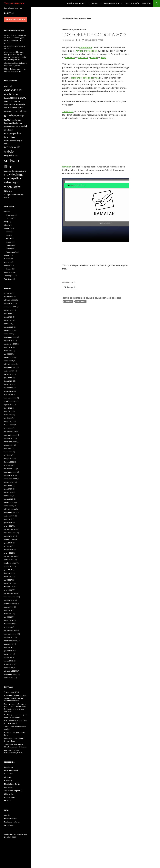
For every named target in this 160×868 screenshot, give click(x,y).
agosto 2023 (9, 374)
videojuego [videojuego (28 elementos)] (16, 174)
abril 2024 (8, 354)
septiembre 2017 (10, 563)
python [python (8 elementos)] (7, 143)
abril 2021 (8, 455)
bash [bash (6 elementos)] (6, 98)
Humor (7, 262)
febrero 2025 (9, 330)
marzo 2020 (9, 499)
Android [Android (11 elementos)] (8, 86)
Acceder (7, 815)
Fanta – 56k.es (10, 797)
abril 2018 (8, 546)
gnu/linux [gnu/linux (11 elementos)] (17, 115)
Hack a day (8, 781)
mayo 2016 (8, 614)
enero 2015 (9, 668)
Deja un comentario (94, 40)
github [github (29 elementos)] (8, 115)
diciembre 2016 (10, 593)
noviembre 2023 (10, 367)
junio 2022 (8, 411)
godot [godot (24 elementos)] (8, 119)
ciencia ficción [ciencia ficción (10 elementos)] (10, 101)
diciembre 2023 (10, 364)
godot (117, 298)
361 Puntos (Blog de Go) (13, 791)
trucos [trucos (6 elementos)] (18, 171)
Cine (7, 235)
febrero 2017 (9, 587)
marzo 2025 (9, 327)
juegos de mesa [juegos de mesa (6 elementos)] (10, 126)
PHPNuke (70, 57)
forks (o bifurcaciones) (87, 51)
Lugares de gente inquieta (112, 3)
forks (90, 298)
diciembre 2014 (10, 671)
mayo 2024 (8, 351)
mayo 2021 (8, 452)
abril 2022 (8, 418)
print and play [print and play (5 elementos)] (18, 141)
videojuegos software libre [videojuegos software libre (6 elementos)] (14, 195)
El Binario (8, 777)
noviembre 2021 (10, 435)
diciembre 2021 (10, 432)
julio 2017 (8, 570)
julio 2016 (8, 610)
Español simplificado (76, 3)
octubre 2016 (9, 600)
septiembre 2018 (10, 539)
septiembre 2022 (10, 401)
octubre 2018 (9, 536)
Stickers (10, 218)
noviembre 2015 (10, 634)
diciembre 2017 (10, 556)
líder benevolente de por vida (85, 78)
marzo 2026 (9, 297)
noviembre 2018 (10, 533)
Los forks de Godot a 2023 (94, 34)
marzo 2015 (9, 661)
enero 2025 (9, 334)
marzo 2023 (9, 388)
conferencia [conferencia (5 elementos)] (8, 104)
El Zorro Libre (9, 794)
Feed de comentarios (12, 822)
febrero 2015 (9, 664)
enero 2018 (9, 553)
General (7, 259)
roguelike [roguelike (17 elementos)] (9, 155)
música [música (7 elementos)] (7, 141)
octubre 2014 (9, 678)
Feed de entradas (10, 818)
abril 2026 (8, 293)
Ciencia (7, 225)
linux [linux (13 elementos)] (18, 126)
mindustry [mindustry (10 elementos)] (9, 130)
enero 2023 (9, 394)
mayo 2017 (8, 577)
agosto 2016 (9, 607)
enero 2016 (9, 627)
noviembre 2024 (10, 337)
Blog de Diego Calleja (12, 784)
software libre (86, 47)
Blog (6, 222)
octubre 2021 (9, 438)
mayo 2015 (8, 654)
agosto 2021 (9, 445)
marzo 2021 (9, 459)
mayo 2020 (8, 492)
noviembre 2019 (10, 512)
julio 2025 (8, 314)
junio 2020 (8, 489)
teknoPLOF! (9, 774)
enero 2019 (9, 526)
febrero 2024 (9, 357)
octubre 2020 (9, 475)
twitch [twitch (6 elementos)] (7, 175)
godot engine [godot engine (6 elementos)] (16, 120)
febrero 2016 (9, 624)
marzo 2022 (9, 421)
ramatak (68, 301)
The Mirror (68, 111)
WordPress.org (10, 825)
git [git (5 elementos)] (26, 111)
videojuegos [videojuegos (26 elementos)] (11, 182)
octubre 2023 (9, 371)
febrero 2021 (9, 462)
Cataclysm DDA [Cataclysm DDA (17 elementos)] (17, 98)
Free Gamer (9, 767)
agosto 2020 (9, 482)
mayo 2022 (8, 415)
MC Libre (8, 801)
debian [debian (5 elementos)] (18, 107)
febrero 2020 (9, 502)
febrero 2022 (9, 425)
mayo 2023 (8, 384)
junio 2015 (8, 651)
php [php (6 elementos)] (11, 140)
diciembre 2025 (10, 300)
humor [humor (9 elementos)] (19, 123)
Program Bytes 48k (11, 770)
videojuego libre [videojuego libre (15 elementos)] (13, 178)
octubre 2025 (9, 303)
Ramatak (67, 167)
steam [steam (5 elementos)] (14, 171)
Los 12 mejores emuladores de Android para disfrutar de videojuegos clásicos (15, 698)
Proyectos (147, 3)
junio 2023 (8, 381)
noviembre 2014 (10, 674)
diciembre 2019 (10, 509)
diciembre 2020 (10, 469)
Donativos (93, 3)
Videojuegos (80, 30)
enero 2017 (9, 590)
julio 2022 (8, 408)
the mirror (81, 301)
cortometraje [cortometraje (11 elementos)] (19, 104)
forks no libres (103, 298)
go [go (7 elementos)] (23, 116)
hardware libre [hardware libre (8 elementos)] (10, 123)
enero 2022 (9, 428)
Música (8, 249)
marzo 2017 (9, 583)
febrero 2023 (9, 391)
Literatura (9, 245)
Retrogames (9, 272)
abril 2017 (8, 580)
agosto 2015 (9, 644)
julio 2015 (8, 647)
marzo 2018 (9, 550)
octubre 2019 (9, 516)
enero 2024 (9, 361)
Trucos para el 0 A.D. (12, 692)
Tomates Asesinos (14, 3)
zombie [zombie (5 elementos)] (7, 197)
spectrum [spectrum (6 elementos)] (8, 171)
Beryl (104, 57)
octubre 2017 (9, 560)
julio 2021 (8, 448)
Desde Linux (9, 787)
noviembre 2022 (10, 398)
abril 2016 (8, 617)
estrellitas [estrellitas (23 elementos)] (19, 111)
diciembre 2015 (10, 630)
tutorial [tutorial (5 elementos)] (24, 171)
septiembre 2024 (10, 344)
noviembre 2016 (10, 597)
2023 (66, 298)
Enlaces (8, 269)
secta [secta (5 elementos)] (16, 156)
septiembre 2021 (10, 442)
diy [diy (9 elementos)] (22, 107)
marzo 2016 (9, 620)
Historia (9, 238)
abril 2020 (8, 496)
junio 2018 (8, 543)
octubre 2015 (9, 637)
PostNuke (83, 57)
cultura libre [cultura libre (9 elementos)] (10, 107)
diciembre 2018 (10, 529)
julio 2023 (8, 378)
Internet (7, 265)
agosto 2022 (9, 405)
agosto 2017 (9, 566)
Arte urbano (10, 215)
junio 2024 (8, 347)
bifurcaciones (78, 298)
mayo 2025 (8, 320)
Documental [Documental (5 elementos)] (8, 111)
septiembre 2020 (10, 479)
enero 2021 (9, 465)
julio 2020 (8, 485)
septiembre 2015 (10, 641)
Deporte (7, 255)
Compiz (94, 57)
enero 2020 (9, 506)
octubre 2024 (9, 340)
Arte (6, 212)
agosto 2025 (9, 310)
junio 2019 (8, 523)
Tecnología (68, 30)
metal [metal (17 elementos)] (24, 126)
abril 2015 (8, 657)
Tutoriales (8, 279)
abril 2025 (8, 324)
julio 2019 (8, 519)
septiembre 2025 (10, 307)
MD (79, 40)
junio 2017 (8, 573)
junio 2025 (8, 317)
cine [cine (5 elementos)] (18, 101)
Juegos (8, 242)
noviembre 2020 (10, 472)
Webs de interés (132, 3)
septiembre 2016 (10, 604)
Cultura (7, 228)
